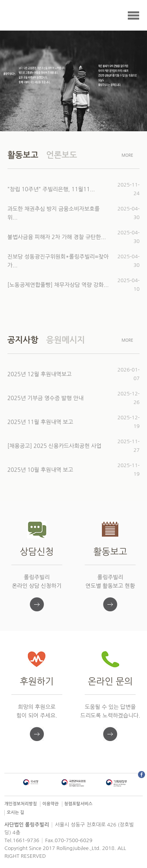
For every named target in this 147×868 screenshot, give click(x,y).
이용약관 (50, 804)
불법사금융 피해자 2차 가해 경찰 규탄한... (57, 237)
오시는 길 (15, 813)
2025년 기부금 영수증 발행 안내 (45, 398)
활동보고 (23, 155)
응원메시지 (66, 340)
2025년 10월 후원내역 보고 (40, 470)
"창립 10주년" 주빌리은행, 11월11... (51, 189)
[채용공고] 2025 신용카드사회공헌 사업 (54, 446)
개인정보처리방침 (21, 804)
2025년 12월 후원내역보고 (40, 374)
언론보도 (62, 155)
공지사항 (23, 340)
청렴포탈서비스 (78, 804)
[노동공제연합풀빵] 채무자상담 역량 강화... (58, 285)
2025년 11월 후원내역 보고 (40, 422)
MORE (127, 155)
